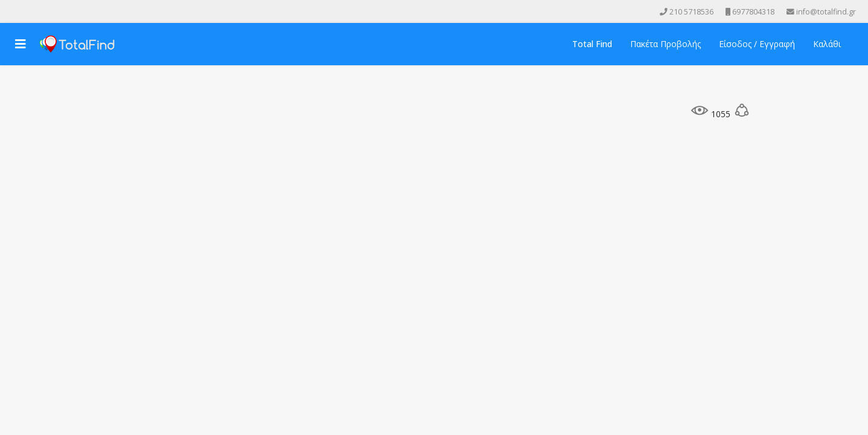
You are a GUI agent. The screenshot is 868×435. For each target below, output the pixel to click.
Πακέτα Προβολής (665, 44)
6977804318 (753, 12)
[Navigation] (21, 44)
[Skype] (65, 11)
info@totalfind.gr (826, 12)
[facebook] (14, 11)
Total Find (592, 44)
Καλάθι (827, 44)
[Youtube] (31, 11)
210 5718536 (691, 12)
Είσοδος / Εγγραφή (757, 44)
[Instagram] (48, 11)
